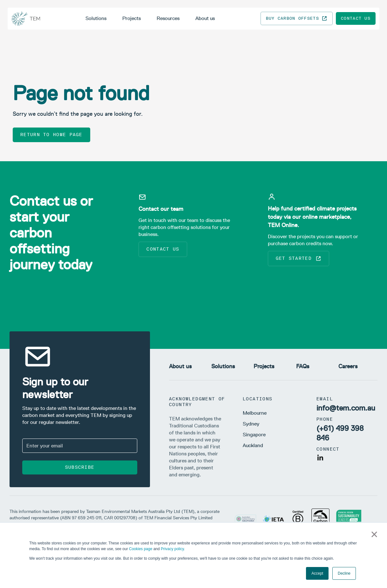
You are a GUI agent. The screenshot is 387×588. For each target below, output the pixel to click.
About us (205, 18)
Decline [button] (344, 573)
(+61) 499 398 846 (340, 433)
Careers (348, 366)
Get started (299, 259)
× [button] (374, 534)
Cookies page (141, 549)
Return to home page (51, 135)
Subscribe (80, 467)
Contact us (356, 18)
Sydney (251, 424)
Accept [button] (317, 573)
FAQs (303, 366)
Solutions (96, 18)
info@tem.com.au (346, 408)
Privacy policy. (173, 549)
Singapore (254, 435)
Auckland (253, 445)
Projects (132, 18)
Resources (168, 18)
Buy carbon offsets (297, 18)
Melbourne (255, 413)
